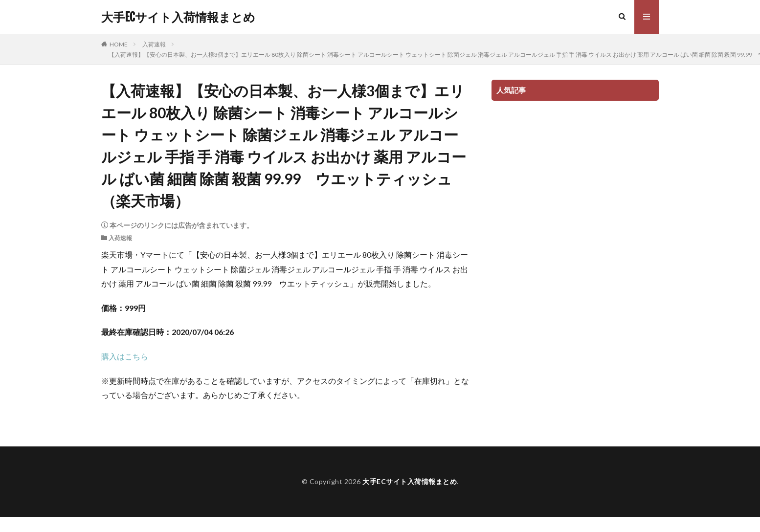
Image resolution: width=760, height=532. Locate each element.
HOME (119, 44)
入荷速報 (154, 44)
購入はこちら (125, 356)
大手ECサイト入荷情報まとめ (178, 17)
